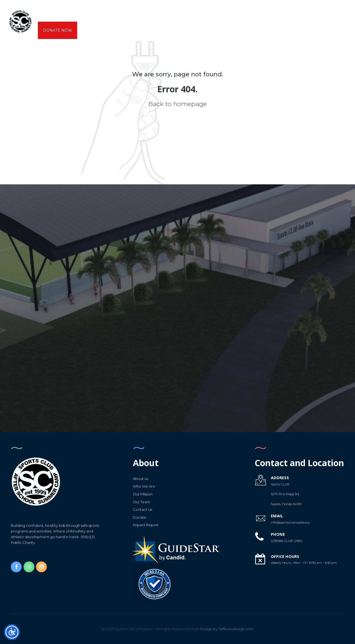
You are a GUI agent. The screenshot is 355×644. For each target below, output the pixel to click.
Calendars (219, 13)
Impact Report (146, 525)
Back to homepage (177, 104)
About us (53, 13)
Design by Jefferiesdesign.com (222, 629)
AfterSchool (88, 13)
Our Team (142, 501)
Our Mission (143, 494)
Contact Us (142, 509)
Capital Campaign (286, 13)
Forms (249, 13)
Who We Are (144, 486)
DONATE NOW (58, 30)
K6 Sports (149, 13)
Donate (140, 517)
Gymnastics (183, 13)
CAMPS (121, 13)
